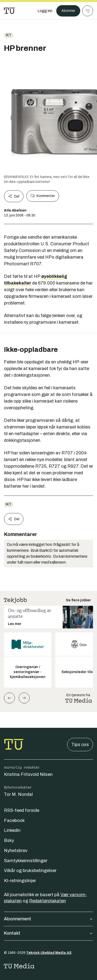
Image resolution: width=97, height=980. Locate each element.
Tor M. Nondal (18, 794)
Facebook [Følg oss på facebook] (14, 820)
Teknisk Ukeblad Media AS (49, 953)
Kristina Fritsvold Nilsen (28, 774)
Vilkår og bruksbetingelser (30, 871)
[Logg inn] (45, 11)
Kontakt (48, 933)
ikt (9, 35)
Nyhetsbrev (16, 851)
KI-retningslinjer (20, 881)
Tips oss (80, 745)
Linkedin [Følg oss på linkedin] (12, 830)
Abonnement (48, 919)
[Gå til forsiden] (9, 11)
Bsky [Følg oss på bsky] (9, 840)
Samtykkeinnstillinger (26, 861)
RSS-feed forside (22, 810)
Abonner (68, 11)
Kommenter (43, 196)
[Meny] (88, 11)
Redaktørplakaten (48, 901)
